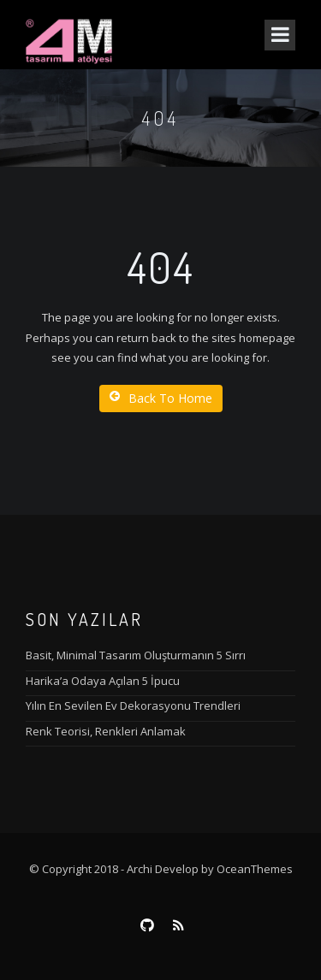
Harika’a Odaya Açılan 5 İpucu (103, 681)
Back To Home (161, 398)
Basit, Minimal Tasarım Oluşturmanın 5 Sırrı (136, 655)
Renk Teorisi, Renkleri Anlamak (106, 731)
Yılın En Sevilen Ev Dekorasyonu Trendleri (133, 705)
